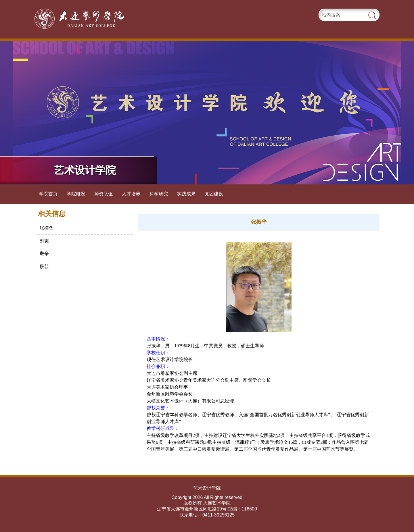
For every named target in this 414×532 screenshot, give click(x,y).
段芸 (44, 266)
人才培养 (131, 194)
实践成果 (186, 194)
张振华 (47, 228)
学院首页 (48, 194)
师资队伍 (103, 194)
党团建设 (214, 194)
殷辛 (44, 254)
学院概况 (76, 194)
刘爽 (44, 241)
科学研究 (159, 194)
